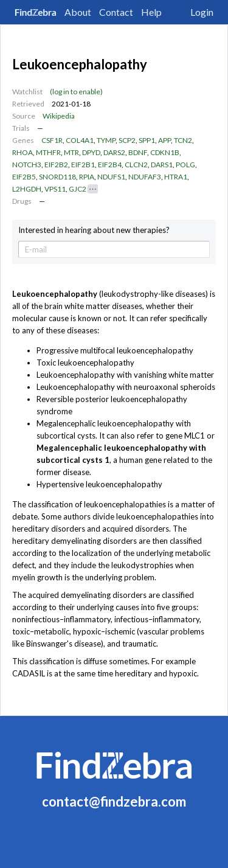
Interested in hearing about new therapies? (94, 230)
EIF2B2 (56, 165)
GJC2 (78, 189)
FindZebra (36, 12)
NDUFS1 (111, 177)
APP (164, 140)
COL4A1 (80, 140)
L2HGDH (27, 189)
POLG (185, 165)
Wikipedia (59, 116)
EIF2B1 (83, 165)
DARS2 (114, 152)
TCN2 (183, 140)
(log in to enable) (76, 92)
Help (151, 12)
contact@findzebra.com (114, 801)
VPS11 (55, 189)
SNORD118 (57, 177)
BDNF (138, 152)
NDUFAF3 (145, 177)
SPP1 (147, 140)
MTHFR (48, 152)
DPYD (91, 152)
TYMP (106, 140)
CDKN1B (165, 152)
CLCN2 (136, 165)
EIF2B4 (110, 165)
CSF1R (52, 140)
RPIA (87, 177)
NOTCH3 (27, 165)
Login (202, 12)
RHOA (22, 152)
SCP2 (127, 140)
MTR (71, 152)
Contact (116, 12)
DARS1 (162, 165)
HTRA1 (176, 177)
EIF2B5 (24, 177)
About (78, 12)
